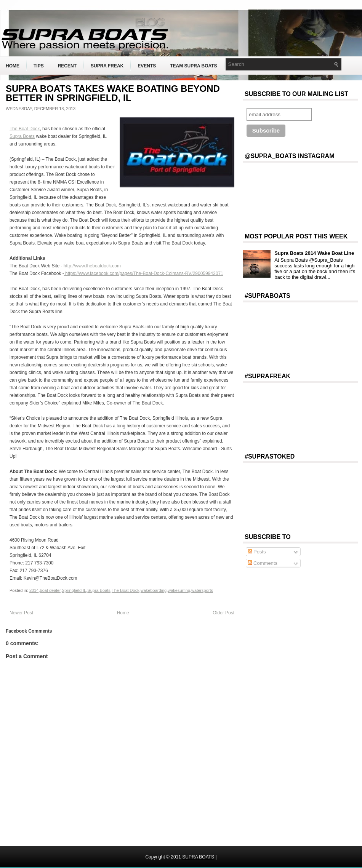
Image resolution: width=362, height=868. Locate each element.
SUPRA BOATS (198, 857)
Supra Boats (22, 136)
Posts (257, 552)
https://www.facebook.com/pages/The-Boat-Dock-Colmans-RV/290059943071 (144, 273)
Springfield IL (74, 590)
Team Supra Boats (193, 66)
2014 (34, 590)
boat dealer (50, 590)
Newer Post (21, 613)
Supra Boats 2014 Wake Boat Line (314, 253)
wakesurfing (179, 590)
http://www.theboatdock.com (92, 266)
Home (13, 66)
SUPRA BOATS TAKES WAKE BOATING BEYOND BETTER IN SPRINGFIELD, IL (113, 93)
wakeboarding (154, 590)
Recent (67, 66)
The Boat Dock (25, 129)
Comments (263, 563)
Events (147, 66)
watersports (202, 590)
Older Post (223, 613)
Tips (39, 66)
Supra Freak (107, 66)
